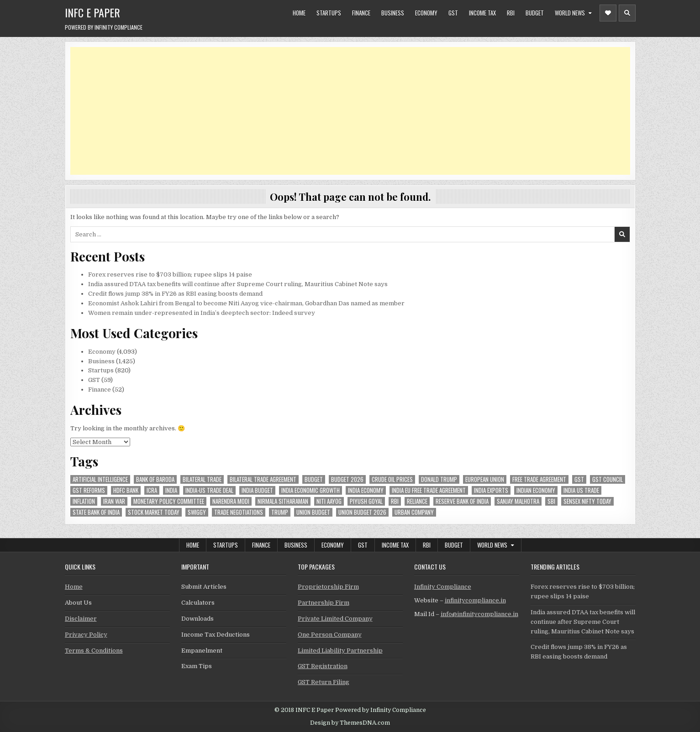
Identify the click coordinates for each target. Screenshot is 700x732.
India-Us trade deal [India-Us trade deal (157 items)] (209, 490)
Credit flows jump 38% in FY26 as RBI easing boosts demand (175, 294)
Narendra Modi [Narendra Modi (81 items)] (231, 501)
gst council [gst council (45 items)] (608, 479)
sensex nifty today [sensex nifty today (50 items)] (587, 501)
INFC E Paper (92, 12)
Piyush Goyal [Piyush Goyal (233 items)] (366, 501)
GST (453, 13)
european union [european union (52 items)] (485, 479)
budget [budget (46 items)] (314, 479)
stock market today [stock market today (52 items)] (154, 512)
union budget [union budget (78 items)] (313, 512)
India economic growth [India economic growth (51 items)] (311, 490)
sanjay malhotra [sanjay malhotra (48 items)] (518, 501)
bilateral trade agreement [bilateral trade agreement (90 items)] (263, 479)
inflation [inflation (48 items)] (84, 501)
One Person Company (330, 635)
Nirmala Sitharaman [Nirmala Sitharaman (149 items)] (283, 501)
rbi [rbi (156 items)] (395, 501)
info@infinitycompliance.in (479, 614)
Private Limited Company (335, 619)
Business (393, 13)
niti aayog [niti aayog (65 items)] (329, 501)
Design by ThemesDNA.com (350, 723)
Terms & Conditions (94, 651)
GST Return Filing (324, 682)
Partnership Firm (324, 603)
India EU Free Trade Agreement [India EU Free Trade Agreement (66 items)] (429, 490)
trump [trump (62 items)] (280, 512)
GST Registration (323, 666)
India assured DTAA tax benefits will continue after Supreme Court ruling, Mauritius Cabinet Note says (238, 284)
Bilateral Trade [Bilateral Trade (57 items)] (202, 479)
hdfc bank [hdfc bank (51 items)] (126, 490)
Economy (426, 13)
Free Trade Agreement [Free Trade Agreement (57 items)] (539, 479)
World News (570, 13)
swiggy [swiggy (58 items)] (197, 512)
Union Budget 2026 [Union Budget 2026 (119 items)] (362, 512)
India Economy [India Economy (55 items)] (366, 490)
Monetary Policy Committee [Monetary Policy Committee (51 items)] (169, 501)
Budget (535, 13)
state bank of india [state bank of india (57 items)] (96, 512)
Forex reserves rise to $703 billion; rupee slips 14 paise (170, 274)
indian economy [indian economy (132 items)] (536, 490)
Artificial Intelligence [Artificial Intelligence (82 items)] (100, 479)
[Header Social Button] (608, 13)
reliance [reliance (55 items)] (417, 501)
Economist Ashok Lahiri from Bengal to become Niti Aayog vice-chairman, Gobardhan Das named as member (246, 303)
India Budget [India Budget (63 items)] (257, 490)
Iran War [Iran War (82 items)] (114, 501)
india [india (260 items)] (171, 490)
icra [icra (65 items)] (152, 490)
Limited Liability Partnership (340, 651)
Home (299, 13)
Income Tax (482, 13)
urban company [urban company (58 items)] (414, 512)
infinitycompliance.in (475, 600)
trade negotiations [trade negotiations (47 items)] (239, 512)
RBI (511, 13)
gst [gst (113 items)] (579, 479)
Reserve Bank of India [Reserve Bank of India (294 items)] (462, 501)
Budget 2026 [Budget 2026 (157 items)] (347, 479)
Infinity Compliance (443, 587)
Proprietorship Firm (328, 587)
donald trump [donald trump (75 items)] (439, 479)
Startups (329, 13)
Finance (361, 13)
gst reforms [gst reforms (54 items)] (89, 490)
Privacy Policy (86, 635)
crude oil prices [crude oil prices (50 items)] (392, 479)
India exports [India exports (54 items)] (491, 490)
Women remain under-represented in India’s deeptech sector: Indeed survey (202, 313)
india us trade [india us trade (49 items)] (581, 490)
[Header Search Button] (627, 13)
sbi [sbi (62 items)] (551, 501)
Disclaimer (81, 619)
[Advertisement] (344, 111)
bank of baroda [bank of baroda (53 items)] (155, 479)
